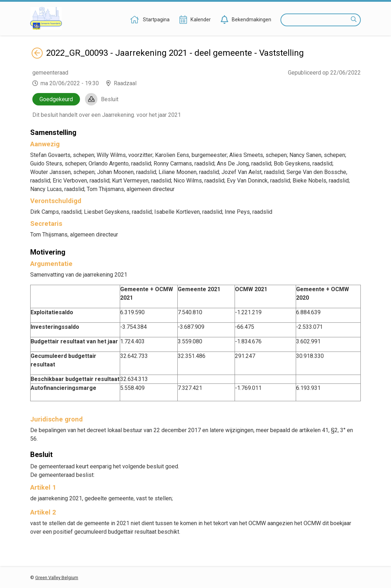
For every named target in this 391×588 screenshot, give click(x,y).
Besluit (110, 99)
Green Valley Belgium (57, 578)
